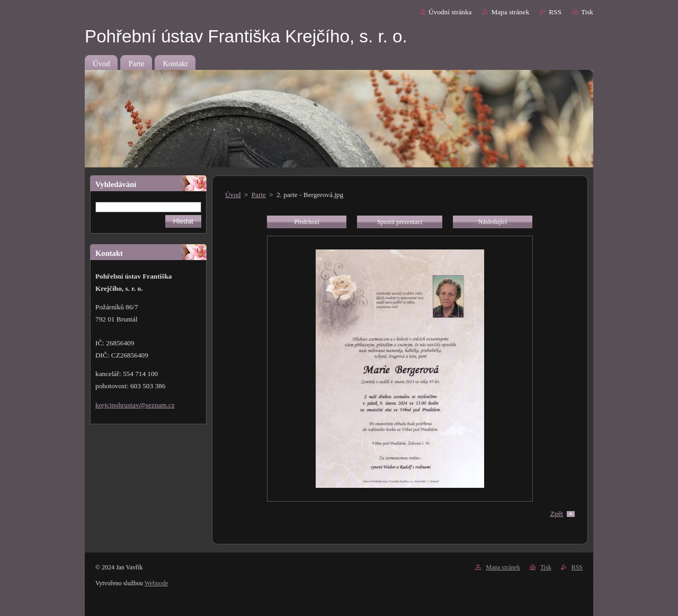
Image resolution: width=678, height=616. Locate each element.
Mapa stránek (510, 12)
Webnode (157, 583)
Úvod (233, 195)
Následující (493, 222)
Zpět (557, 514)
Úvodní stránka (450, 12)
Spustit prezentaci (400, 222)
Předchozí (307, 222)
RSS (555, 12)
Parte (259, 195)
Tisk (587, 12)
